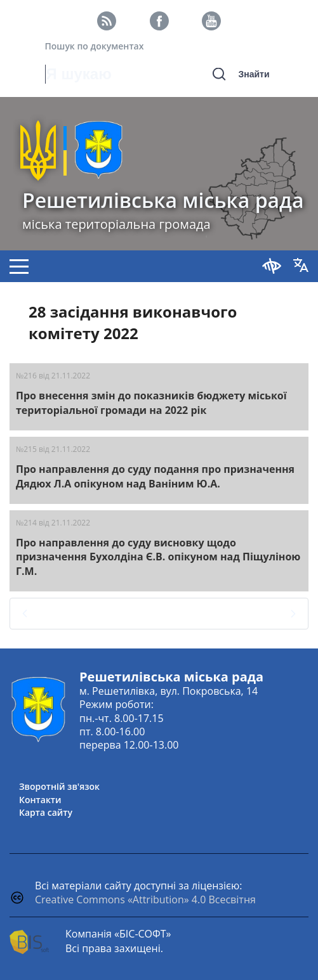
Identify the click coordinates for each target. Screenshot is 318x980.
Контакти (40, 800)
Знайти (254, 74)
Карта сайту (46, 812)
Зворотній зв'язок (59, 786)
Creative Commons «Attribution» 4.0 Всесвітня (145, 899)
